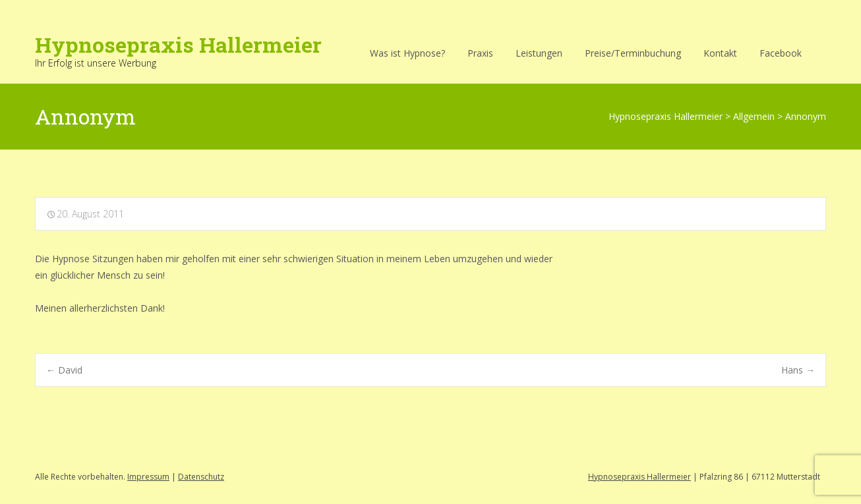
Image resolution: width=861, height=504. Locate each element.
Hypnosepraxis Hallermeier (639, 477)
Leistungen (539, 53)
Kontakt (720, 53)
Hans (798, 370)
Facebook (781, 53)
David (64, 370)
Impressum (148, 477)
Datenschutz (201, 477)
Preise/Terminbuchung (633, 53)
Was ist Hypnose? (407, 53)
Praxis (480, 53)
